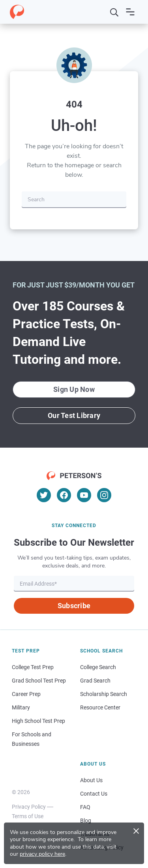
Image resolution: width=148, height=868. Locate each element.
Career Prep (26, 694)
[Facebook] (64, 495)
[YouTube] (84, 495)
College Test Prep (33, 667)
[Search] (114, 12)
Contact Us (94, 794)
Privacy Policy (29, 807)
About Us (91, 780)
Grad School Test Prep (39, 681)
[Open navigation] (130, 12)
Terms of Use (28, 816)
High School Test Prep (38, 721)
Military (21, 707)
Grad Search (95, 681)
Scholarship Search (104, 694)
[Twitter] (44, 495)
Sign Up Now (74, 389)
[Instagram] (104, 495)
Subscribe (74, 606)
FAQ (85, 807)
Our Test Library (74, 415)
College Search (98, 667)
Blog (86, 821)
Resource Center (100, 707)
